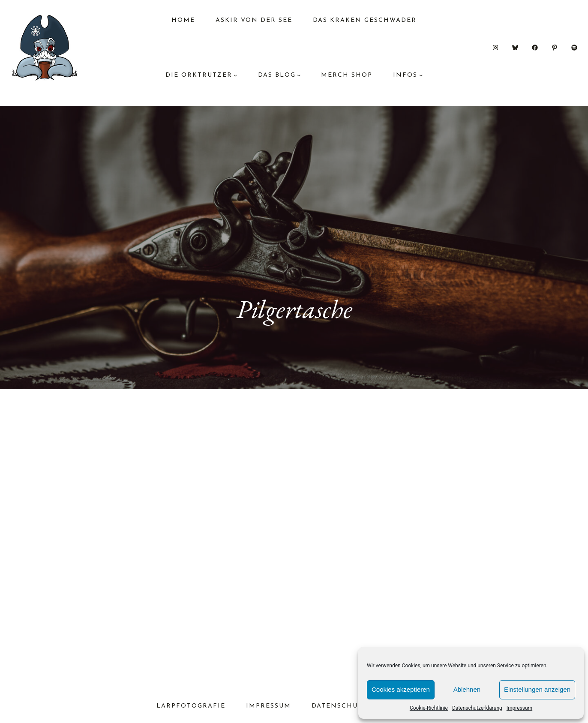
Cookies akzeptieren (401, 689)
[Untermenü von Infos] (421, 75)
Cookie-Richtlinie (429, 708)
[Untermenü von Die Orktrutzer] (235, 75)
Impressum (519, 708)
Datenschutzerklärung (477, 708)
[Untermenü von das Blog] (299, 75)
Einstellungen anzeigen (537, 689)
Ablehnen (467, 689)
